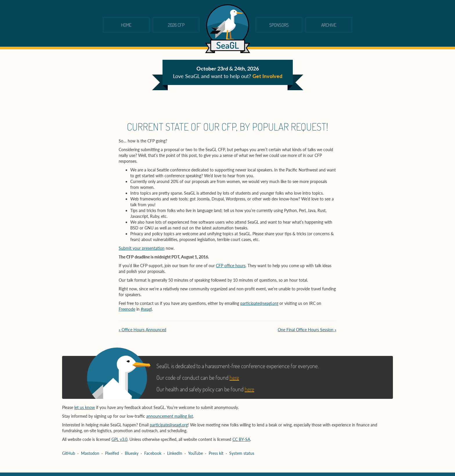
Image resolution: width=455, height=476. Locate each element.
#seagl (146, 309)
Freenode (127, 309)
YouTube (195, 453)
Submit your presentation (142, 248)
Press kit (216, 453)
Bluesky (132, 453)
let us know (85, 407)
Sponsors (279, 25)
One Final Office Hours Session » (307, 330)
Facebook (153, 453)
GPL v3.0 (119, 439)
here (234, 377)
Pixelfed (112, 453)
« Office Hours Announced (142, 330)
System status (242, 453)
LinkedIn (175, 453)
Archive (329, 25)
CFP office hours (231, 266)
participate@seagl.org (259, 303)
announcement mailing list (170, 416)
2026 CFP (176, 25)
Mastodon (90, 453)
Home (126, 25)
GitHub (69, 453)
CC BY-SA (241, 439)
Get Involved (267, 76)
